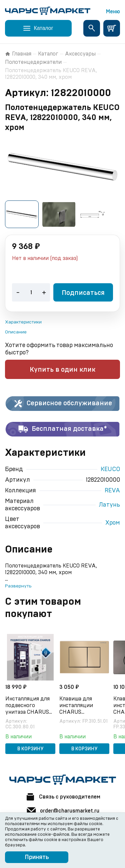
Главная (18, 54)
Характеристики (23, 322)
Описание (16, 332)
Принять (37, 857)
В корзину (30, 749)
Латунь (109, 505)
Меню (113, 12)
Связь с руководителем (63, 797)
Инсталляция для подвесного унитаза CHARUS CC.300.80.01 (27, 706)
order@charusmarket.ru (63, 811)
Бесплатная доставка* (62, 429)
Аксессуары (80, 54)
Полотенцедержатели (33, 62)
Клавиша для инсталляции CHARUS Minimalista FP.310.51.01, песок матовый (81, 706)
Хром (113, 523)
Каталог (48, 54)
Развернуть (18, 586)
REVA (112, 491)
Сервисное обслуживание (62, 404)
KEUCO (110, 469)
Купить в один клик (62, 370)
